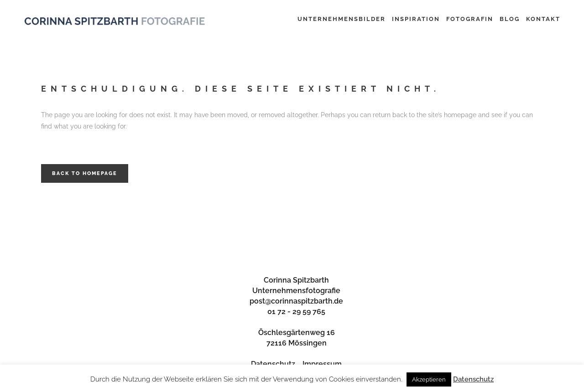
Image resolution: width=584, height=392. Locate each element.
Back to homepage (85, 173)
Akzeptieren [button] (429, 379)
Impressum (322, 364)
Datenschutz (273, 364)
